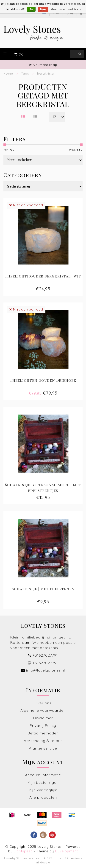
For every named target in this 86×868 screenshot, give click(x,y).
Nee (43, 9)
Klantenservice (43, 748)
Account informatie (43, 775)
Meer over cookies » (66, 9)
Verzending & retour (43, 741)
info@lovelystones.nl (46, 670)
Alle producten (43, 797)
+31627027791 (45, 655)
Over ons (43, 703)
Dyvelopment (67, 851)
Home (8, 73)
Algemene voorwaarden (43, 710)
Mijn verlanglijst (43, 790)
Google (45, 862)
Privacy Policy (43, 725)
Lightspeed (23, 851)
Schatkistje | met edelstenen (43, 589)
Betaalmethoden (43, 733)
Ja (31, 9)
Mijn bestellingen (43, 782)
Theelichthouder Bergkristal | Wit (43, 276)
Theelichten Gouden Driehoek (43, 380)
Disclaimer (43, 718)
